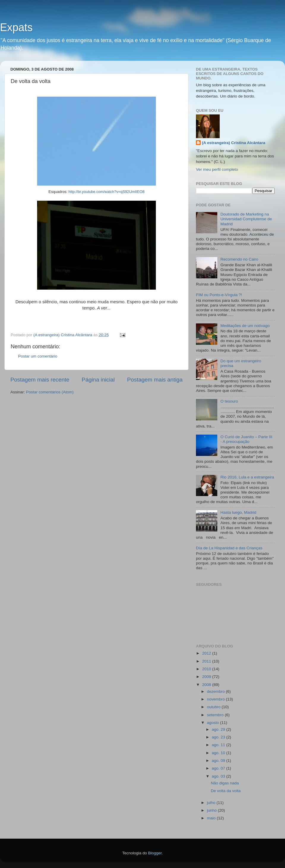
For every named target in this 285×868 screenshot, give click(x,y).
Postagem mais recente (40, 380)
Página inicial (98, 380)
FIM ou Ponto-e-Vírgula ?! (219, 295)
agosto (213, 723)
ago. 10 (219, 753)
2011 (207, 661)
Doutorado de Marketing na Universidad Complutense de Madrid (246, 219)
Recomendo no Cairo (239, 259)
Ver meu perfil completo (217, 169)
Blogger (155, 853)
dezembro (216, 691)
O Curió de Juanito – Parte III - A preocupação (246, 439)
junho (212, 810)
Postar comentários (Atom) (50, 392)
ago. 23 (219, 737)
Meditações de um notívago (245, 326)
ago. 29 (219, 729)
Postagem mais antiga (155, 380)
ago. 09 (219, 761)
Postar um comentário (38, 356)
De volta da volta (226, 791)
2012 (207, 653)
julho (212, 803)
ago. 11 (219, 745)
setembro (216, 715)
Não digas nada (225, 783)
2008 (207, 685)
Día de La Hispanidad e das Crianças (229, 548)
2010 (207, 669)
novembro (216, 699)
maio (212, 818)
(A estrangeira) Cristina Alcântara (234, 143)
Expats (16, 27)
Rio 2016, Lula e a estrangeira (247, 477)
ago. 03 (219, 776)
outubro (214, 707)
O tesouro (229, 401)
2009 (207, 677)
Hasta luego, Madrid (238, 512)
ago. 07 (219, 768)
